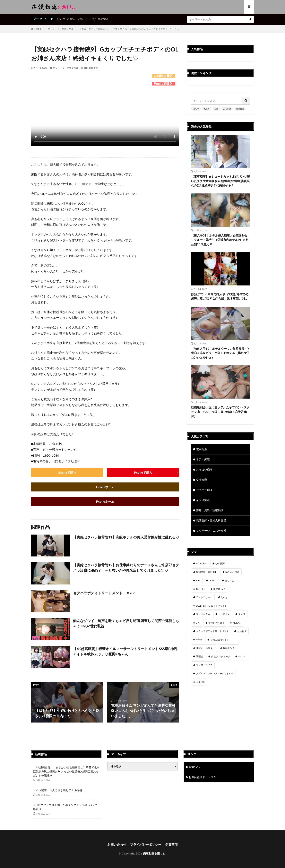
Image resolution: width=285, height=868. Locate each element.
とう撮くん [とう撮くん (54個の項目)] (224, 614)
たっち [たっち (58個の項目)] (224, 597)
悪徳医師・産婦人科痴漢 (211, 521)
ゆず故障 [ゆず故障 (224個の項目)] (220, 564)
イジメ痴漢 (203, 500)
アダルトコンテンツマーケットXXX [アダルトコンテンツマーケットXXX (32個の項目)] (215, 673)
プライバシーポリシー (146, 845)
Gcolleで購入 (67, 472)
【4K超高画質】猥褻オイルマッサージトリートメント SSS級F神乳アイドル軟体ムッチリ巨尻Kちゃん (125, 652)
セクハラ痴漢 (204, 490)
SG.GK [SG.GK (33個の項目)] (242, 657)
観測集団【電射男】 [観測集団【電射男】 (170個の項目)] (207, 572)
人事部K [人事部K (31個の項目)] (200, 682)
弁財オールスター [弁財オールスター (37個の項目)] (205, 648)
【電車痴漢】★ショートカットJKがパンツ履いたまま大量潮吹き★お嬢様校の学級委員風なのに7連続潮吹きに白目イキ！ (220, 181)
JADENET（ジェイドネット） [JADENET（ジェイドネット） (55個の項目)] (212, 606)
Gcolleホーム (105, 487)
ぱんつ (61, 19)
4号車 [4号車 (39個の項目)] (199, 640)
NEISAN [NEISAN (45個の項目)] (237, 623)
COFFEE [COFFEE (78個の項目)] (201, 589)
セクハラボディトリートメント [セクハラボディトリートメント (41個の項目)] (212, 631)
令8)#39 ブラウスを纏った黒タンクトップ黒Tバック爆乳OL (65, 807)
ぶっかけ (90, 19)
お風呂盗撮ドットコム (202, 777)
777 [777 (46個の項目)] (198, 623)
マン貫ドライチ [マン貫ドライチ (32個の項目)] (204, 665)
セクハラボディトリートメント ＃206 (104, 593)
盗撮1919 (194, 767)
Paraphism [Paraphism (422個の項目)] (202, 564)
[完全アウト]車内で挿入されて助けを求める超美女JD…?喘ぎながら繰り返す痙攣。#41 (220, 296)
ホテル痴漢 (203, 459)
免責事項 (171, 845)
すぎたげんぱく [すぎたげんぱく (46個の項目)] (217, 623)
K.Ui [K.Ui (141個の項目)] (198, 580)
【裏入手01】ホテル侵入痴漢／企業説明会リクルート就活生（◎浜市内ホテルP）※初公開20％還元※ (220, 240)
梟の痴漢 (103, 19)
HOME (38, 29)
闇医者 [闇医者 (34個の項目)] (200, 657)
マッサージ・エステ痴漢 (60, 29)
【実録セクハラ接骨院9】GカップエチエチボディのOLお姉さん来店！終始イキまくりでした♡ (129, 29)
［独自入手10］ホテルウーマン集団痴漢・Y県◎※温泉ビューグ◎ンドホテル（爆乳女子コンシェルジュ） (220, 353)
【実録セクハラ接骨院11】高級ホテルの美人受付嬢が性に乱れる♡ (126, 537)
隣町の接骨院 (91, 68)
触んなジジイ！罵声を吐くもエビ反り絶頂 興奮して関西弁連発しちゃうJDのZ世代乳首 (126, 624)
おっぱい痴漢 (204, 470)
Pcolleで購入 (143, 472)
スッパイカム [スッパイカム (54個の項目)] (203, 614)
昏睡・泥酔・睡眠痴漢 (210, 510)
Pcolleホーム (105, 502)
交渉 (80, 19)
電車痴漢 (202, 449)
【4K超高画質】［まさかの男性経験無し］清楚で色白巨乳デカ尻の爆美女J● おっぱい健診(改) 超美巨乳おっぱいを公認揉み (66, 772)
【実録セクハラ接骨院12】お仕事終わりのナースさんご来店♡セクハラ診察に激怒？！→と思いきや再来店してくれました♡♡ (126, 568)
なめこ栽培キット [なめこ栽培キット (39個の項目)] (220, 640)
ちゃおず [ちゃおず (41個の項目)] (242, 631)
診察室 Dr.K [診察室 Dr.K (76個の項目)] (219, 589)
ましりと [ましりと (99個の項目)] (229, 580)
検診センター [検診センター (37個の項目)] (230, 648)
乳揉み (71, 19)
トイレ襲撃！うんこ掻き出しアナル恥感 (58, 790)
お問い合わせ (117, 845)
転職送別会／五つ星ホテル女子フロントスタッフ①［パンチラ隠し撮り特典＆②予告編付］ (220, 412)
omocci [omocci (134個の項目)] (213, 580)
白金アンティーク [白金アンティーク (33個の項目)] (221, 657)
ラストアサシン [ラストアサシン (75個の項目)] (204, 597)
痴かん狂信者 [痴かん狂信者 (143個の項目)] (232, 572)
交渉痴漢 (202, 480)
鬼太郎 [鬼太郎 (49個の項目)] (242, 614)
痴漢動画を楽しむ (154, 854)
